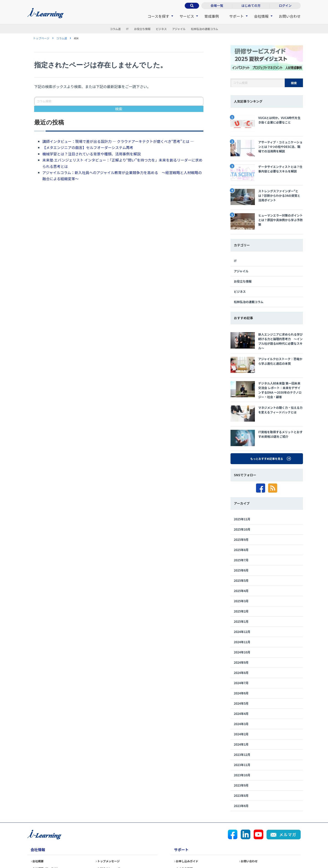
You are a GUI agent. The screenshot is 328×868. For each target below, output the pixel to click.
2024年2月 (241, 701)
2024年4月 (241, 680)
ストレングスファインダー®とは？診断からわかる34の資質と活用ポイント (266, 185)
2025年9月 (241, 506)
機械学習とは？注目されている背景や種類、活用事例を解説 (92, 154)
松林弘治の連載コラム (226, 29)
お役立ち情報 (136, 29)
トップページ (41, 39)
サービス (187, 16)
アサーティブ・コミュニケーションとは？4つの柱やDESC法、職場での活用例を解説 (266, 144)
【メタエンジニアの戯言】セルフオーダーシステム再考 (88, 148)
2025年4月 (241, 558)
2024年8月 (241, 639)
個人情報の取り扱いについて (139, 850)
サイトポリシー (185, 850)
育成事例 (212, 16)
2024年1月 (241, 711)
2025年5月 (241, 547)
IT (112, 29)
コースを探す (158, 16)
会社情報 (261, 16)
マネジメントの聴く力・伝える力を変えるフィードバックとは (266, 387)
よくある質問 (186, 838)
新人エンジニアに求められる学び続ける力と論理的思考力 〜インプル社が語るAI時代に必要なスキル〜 (266, 321)
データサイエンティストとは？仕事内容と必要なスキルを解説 (266, 164)
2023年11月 (242, 732)
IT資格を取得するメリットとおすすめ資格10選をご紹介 (266, 407)
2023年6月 (241, 773)
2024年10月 (242, 619)
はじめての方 (251, 5)
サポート (236, 16)
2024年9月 (241, 629)
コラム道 (92, 29)
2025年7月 (241, 527)
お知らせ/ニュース (111, 838)
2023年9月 (241, 752)
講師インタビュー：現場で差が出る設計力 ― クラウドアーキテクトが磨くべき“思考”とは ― (119, 142)
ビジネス (164, 29)
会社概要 (39, 830)
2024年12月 (242, 598)
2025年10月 (242, 496)
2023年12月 (242, 721)
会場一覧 (217, 5)
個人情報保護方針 (92, 850)
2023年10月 (242, 742)
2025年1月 (241, 588)
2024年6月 (241, 660)
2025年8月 (241, 517)
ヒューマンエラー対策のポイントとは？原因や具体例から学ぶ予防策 (266, 206)
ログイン (285, 5)
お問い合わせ (290, 16)
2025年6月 (241, 537)
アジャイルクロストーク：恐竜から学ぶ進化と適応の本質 (266, 342)
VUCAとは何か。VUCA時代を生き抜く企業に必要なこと (267, 123)
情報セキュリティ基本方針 (46, 850)
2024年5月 (241, 670)
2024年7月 (241, 650)
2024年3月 (241, 691)
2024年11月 (242, 609)
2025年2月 (241, 578)
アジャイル (190, 29)
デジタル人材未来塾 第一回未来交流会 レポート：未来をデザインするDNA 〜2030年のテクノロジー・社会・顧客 (266, 365)
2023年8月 (241, 762)
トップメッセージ (110, 830)
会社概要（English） (48, 838)
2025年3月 (241, 568)
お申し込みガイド (189, 830)
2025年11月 (242, 486)
